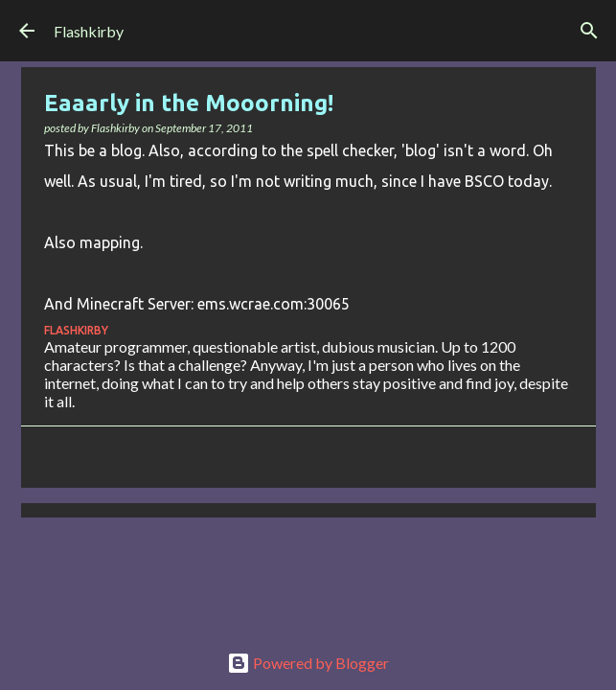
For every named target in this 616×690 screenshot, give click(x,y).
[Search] (589, 31)
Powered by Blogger (308, 663)
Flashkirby (89, 31)
